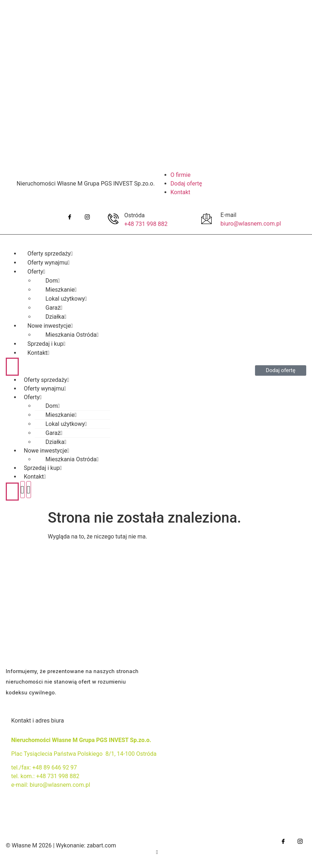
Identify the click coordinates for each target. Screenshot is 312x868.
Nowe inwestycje (47, 451)
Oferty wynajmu (45, 389)
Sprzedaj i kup (43, 468)
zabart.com (102, 845)
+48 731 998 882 (146, 224)
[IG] (87, 217)
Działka (56, 442)
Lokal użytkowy (66, 424)
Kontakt (38, 353)
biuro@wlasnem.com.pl (251, 224)
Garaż (54, 433)
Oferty (33, 397)
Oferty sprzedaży (47, 380)
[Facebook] (69, 217)
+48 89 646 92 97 (54, 767)
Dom (53, 406)
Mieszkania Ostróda (72, 459)
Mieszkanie (61, 415)
